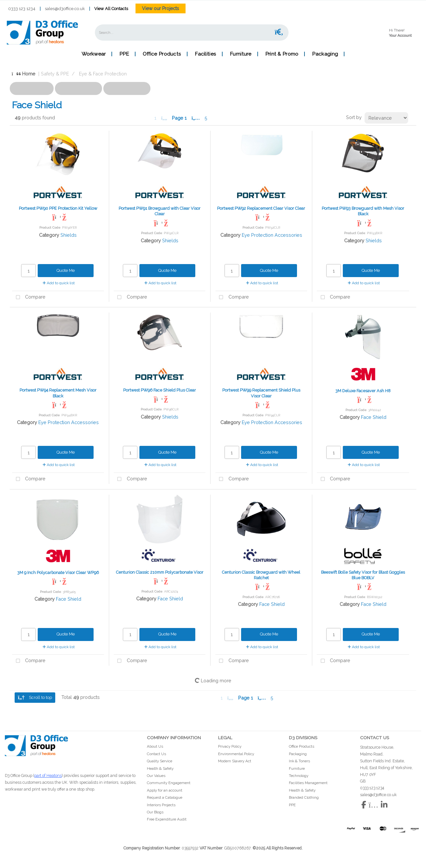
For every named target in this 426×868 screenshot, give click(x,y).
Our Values (156, 776)
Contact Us (156, 754)
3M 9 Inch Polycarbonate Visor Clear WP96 (58, 573)
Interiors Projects (161, 805)
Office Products (162, 54)
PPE (124, 54)
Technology (299, 776)
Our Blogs (155, 812)
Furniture (241, 54)
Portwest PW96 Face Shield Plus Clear (160, 390)
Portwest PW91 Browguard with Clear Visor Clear (160, 211)
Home (24, 74)
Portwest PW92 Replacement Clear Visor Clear (261, 208)
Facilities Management (308, 783)
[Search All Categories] (192, 33)
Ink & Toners (299, 761)
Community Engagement (169, 783)
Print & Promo (282, 54)
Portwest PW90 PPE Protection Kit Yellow (58, 208)
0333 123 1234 (22, 9)
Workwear (94, 54)
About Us (155, 746)
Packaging (325, 54)
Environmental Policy (236, 754)
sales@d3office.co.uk (65, 9)
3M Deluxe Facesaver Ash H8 (363, 391)
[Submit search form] (279, 32)
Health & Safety (160, 768)
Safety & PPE (55, 74)
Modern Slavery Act (235, 761)
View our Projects (161, 8)
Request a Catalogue (165, 797)
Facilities (205, 54)
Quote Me (66, 270)
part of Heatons (48, 775)
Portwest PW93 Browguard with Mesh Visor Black (363, 211)
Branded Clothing (304, 797)
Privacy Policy (230, 746)
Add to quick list (59, 283)
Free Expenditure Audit (167, 819)
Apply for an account (165, 790)
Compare (29, 297)
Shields (69, 235)
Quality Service (160, 761)
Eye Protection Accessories (272, 235)
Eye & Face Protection (103, 74)
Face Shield (374, 417)
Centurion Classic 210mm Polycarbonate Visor (160, 572)
